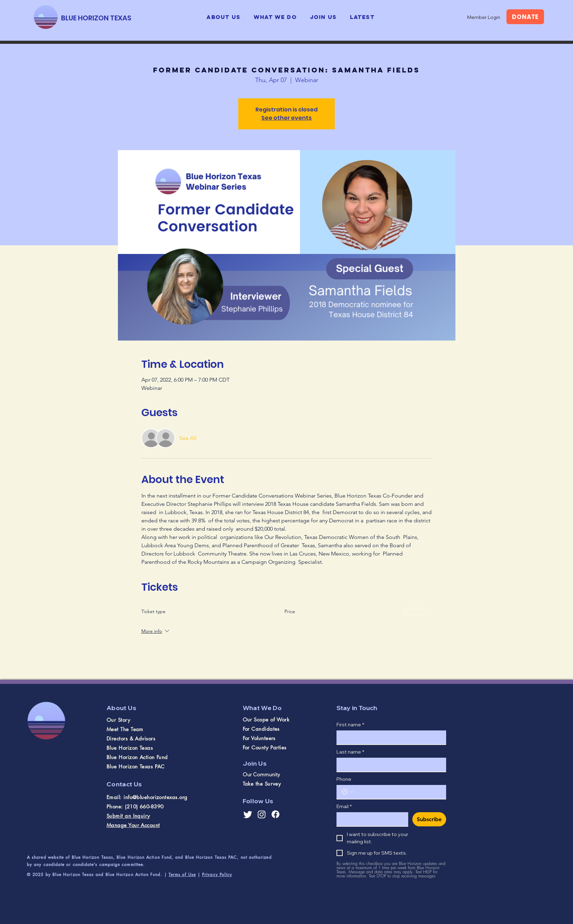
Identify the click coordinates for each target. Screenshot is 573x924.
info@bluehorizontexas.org (155, 797)
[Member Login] (484, 17)
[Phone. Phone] (398, 792)
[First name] (389, 737)
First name (350, 725)
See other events (286, 118)
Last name (350, 752)
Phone (344, 779)
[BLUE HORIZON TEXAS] (96, 18)
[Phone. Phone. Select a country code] (348, 792)
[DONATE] (525, 17)
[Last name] (389, 765)
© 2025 (36, 874)
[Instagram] (262, 814)
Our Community (261, 774)
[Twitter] (248, 814)
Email (344, 807)
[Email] (370, 819)
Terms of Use (182, 874)
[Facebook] (275, 814)
